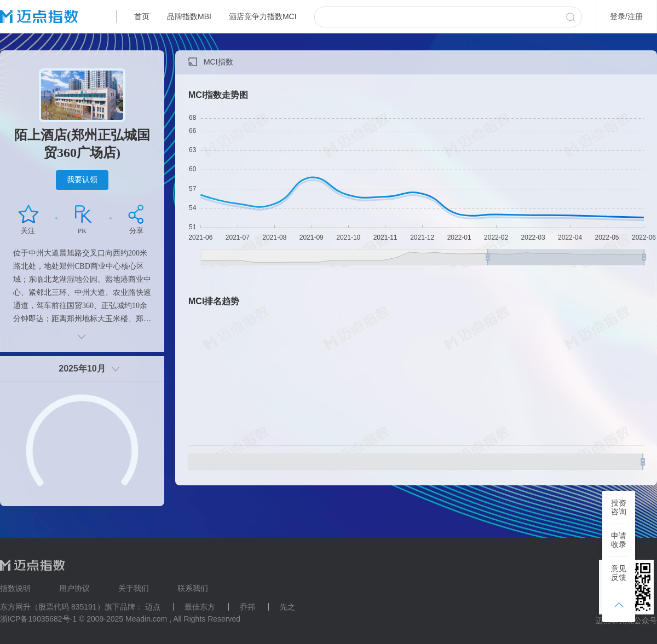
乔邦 (247, 607)
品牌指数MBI (189, 16)
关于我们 (134, 588)
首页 (142, 16)
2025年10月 (82, 369)
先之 (287, 607)
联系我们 (193, 588)
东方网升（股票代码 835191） (52, 607)
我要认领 (82, 179)
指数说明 (15, 588)
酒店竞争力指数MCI (263, 16)
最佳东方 (200, 607)
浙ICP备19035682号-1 (38, 619)
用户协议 (74, 588)
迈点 (153, 607)
